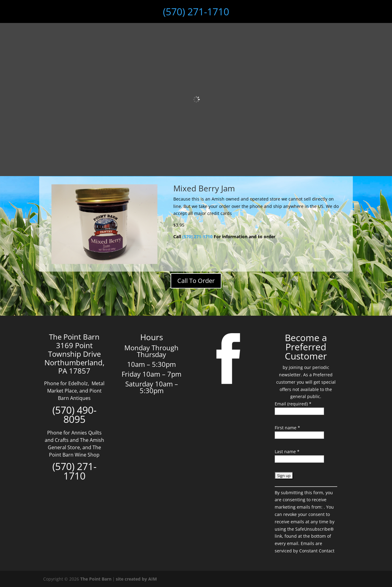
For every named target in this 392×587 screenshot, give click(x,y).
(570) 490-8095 (74, 415)
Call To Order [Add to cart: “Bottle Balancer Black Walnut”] (196, 281)
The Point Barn (96, 579)
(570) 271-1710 (196, 11)
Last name (287, 452)
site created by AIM (136, 579)
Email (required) (293, 404)
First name (287, 428)
